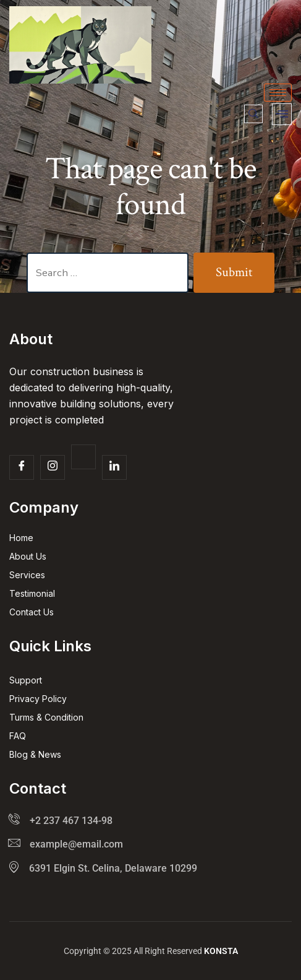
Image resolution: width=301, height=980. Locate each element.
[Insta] (53, 467)
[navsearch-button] (253, 114)
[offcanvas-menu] (282, 114)
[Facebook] (22, 467)
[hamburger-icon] (278, 93)
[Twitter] (83, 457)
